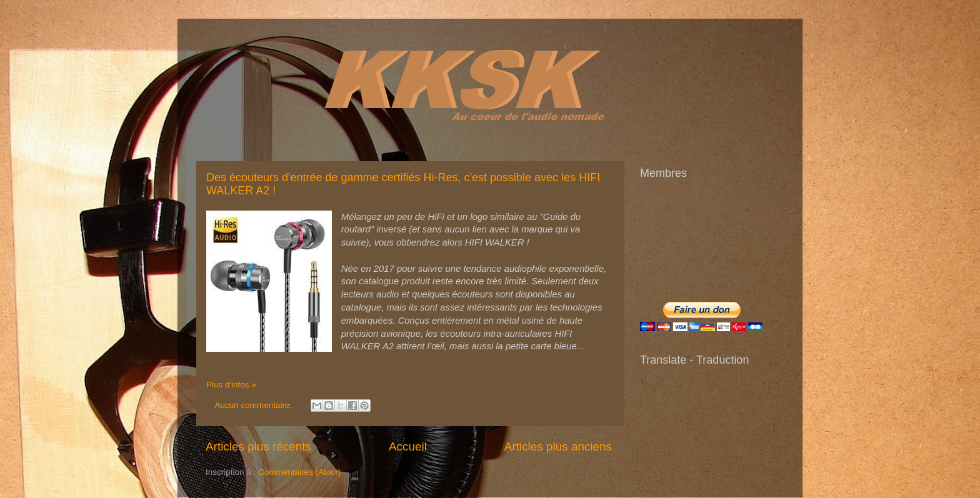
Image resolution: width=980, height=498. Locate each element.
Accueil (408, 446)
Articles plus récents (258, 446)
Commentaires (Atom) (299, 472)
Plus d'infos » (231, 385)
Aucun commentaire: (255, 405)
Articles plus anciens (558, 446)
